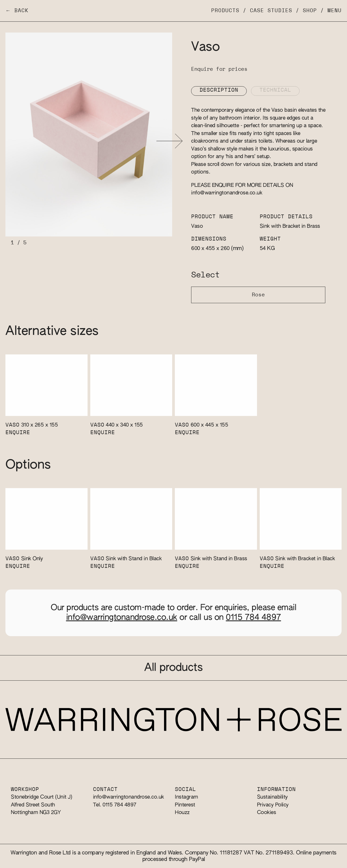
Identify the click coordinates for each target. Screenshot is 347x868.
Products (225, 11)
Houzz (182, 813)
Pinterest (185, 805)
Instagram (187, 797)
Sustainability (272, 797)
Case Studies (271, 11)
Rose (258, 295)
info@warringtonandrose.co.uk (227, 193)
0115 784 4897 (253, 618)
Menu (335, 11)
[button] (170, 141)
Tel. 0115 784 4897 (115, 805)
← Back (17, 11)
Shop (310, 11)
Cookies (267, 813)
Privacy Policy (273, 805)
